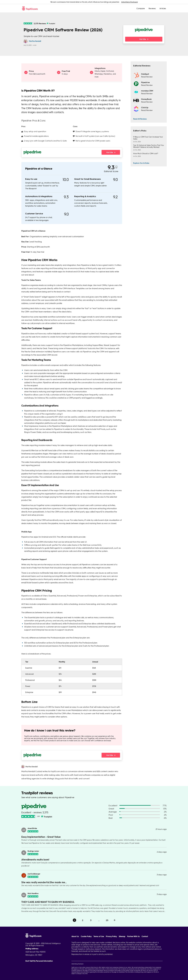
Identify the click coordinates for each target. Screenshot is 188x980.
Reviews (152, 8)
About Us (75, 936)
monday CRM (147, 91)
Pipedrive (145, 82)
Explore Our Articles (141, 163)
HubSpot (145, 74)
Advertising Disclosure (129, 2)
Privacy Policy (111, 936)
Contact (145, 936)
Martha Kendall (35, 41)
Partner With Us (133, 936)
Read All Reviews (140, 119)
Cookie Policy (86, 936)
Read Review (147, 77)
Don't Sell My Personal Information (39, 961)
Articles (163, 8)
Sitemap (122, 936)
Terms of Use (99, 936)
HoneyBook (146, 99)
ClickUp (145, 107)
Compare (141, 8)
